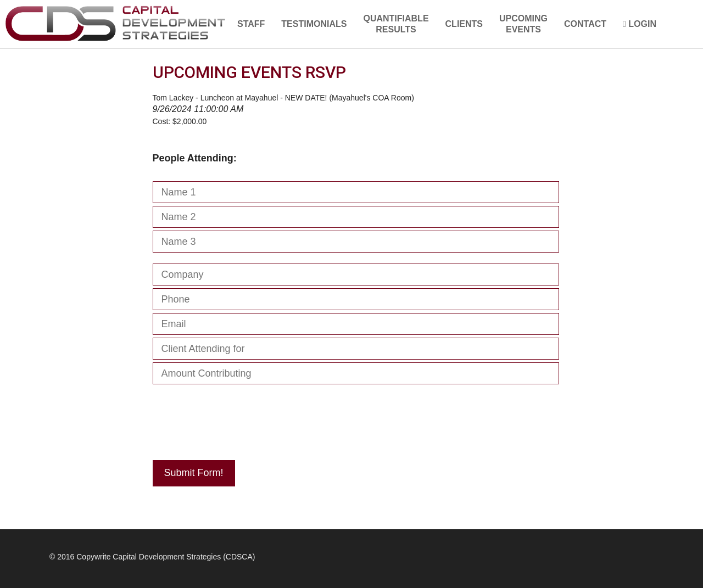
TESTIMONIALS (314, 24)
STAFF (251, 24)
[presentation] (236, 419)
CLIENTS (464, 24)
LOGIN (640, 24)
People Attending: (195, 158)
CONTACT (585, 24)
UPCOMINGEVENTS (523, 24)
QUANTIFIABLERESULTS (396, 24)
